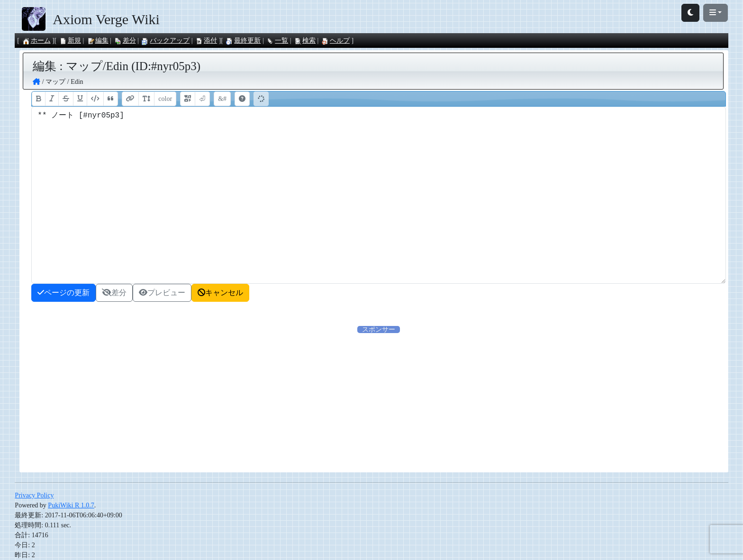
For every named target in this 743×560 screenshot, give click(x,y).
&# (222, 99)
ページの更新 (63, 293)
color (165, 99)
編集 (98, 41)
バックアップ (165, 41)
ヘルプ (335, 41)
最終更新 (243, 41)
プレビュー (162, 293)
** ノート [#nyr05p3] (378, 195)
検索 (305, 41)
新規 (70, 41)
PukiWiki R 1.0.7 (71, 505)
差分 (125, 41)
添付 (206, 41)
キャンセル (220, 293)
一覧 (277, 41)
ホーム (36, 41)
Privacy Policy (34, 495)
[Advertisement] (290, 401)
